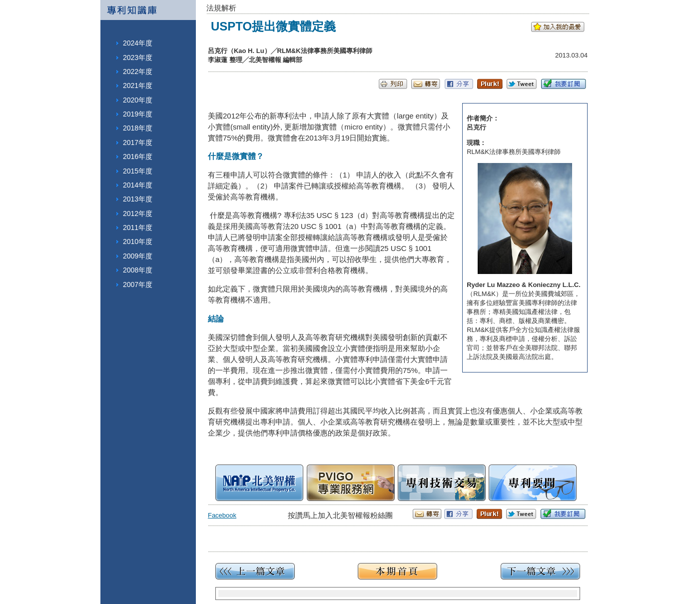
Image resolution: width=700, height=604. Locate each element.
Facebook (222, 515)
